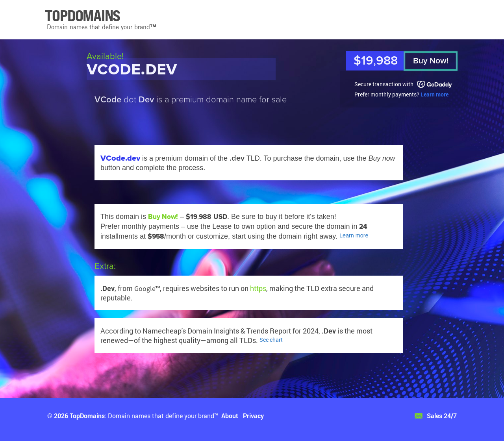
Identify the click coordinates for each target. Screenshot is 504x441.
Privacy (253, 416)
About (230, 416)
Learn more (435, 94)
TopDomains (87, 416)
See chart (271, 340)
